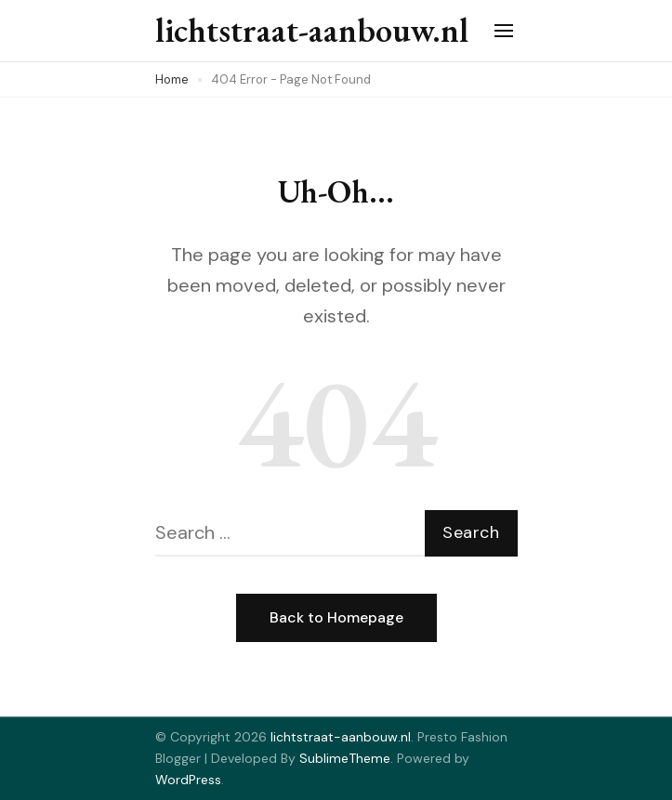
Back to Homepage (336, 617)
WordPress (188, 780)
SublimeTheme (345, 758)
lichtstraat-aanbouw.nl (312, 30)
